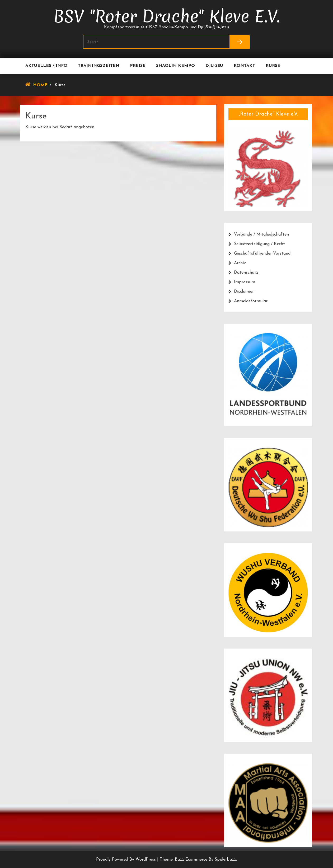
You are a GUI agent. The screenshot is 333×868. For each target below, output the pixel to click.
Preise (138, 66)
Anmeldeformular (251, 301)
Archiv (240, 263)
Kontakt (244, 66)
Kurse (273, 66)
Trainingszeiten (99, 66)
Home (40, 85)
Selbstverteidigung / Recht (259, 244)
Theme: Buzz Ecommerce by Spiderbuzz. (198, 860)
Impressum (245, 282)
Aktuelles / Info (46, 66)
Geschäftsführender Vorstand (262, 254)
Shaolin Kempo (175, 66)
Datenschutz (246, 273)
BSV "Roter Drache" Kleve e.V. (167, 17)
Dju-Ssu (214, 66)
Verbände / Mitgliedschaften (261, 235)
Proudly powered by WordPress (127, 860)
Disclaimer (244, 292)
